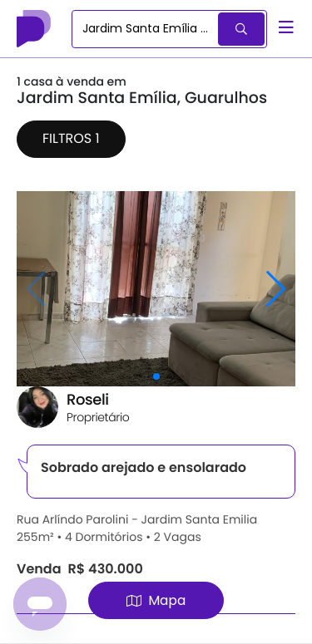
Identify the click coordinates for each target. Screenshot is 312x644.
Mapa (156, 600)
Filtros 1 (71, 138)
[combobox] (146, 29)
